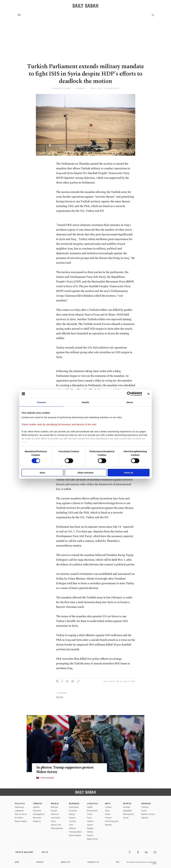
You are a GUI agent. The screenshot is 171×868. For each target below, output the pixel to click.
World (55, 804)
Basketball (127, 811)
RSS (118, 862)
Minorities (37, 818)
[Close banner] (148, 394)
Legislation (19, 811)
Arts (108, 804)
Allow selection (85, 473)
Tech (71, 825)
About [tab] (130, 402)
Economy (73, 811)
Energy (72, 814)
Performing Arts (112, 821)
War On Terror (21, 814)
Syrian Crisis (56, 825)
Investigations (39, 814)
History (90, 832)
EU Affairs (19, 818)
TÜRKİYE (38, 804)
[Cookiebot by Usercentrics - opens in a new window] (129, 394)
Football (126, 807)
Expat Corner (92, 839)
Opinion (146, 804)
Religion (90, 828)
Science (90, 825)
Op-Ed (144, 811)
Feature (90, 835)
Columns (145, 807)
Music (107, 811)
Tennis (126, 818)
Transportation (75, 832)
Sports (127, 804)
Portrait (108, 818)
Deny (42, 473)
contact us (93, 862)
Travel (90, 814)
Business (74, 804)
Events (108, 814)
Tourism (72, 821)
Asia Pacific (56, 818)
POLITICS (20, 804)
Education (37, 811)
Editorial (145, 818)
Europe (54, 811)
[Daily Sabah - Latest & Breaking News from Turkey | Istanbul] (85, 6)
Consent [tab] (41, 402)
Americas (55, 814)
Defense (72, 828)
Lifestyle (92, 804)
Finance (72, 818)
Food (89, 818)
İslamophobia (57, 828)
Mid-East (54, 807)
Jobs (17, 862)
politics (60, 697)
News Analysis (21, 821)
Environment (92, 811)
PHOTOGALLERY (47, 778)
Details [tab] (85, 402)
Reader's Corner (148, 814)
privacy (40, 862)
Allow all (129, 473)
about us (66, 862)
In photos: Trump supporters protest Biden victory (65, 770)
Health (90, 807)
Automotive (74, 807)
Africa (53, 821)
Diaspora (37, 821)
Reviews (108, 825)
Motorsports (128, 814)
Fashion (90, 821)
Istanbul (36, 807)
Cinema (108, 807)
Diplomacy (19, 807)
